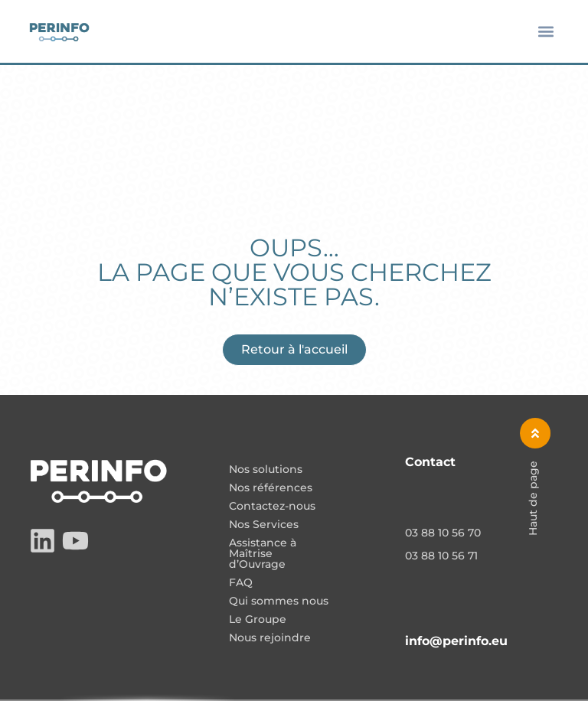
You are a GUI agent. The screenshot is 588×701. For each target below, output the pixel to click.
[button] (546, 32)
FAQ (241, 583)
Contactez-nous (272, 507)
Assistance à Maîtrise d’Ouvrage (263, 554)
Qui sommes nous (279, 602)
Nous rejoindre (270, 638)
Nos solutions (266, 470)
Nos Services (264, 525)
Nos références (271, 488)
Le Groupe (258, 620)
